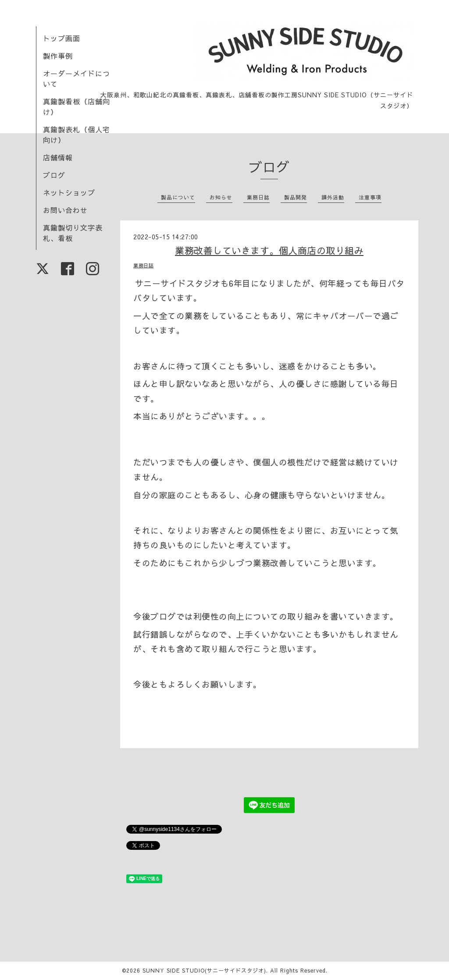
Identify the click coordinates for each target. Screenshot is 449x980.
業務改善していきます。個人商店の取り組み (269, 250)
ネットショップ (69, 192)
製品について (178, 197)
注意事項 (370, 197)
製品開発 (296, 197)
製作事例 (58, 56)
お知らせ (221, 197)
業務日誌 (258, 197)
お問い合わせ (65, 210)
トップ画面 (62, 38)
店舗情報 (58, 157)
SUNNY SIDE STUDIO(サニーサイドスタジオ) (204, 970)
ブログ (54, 175)
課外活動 (333, 197)
